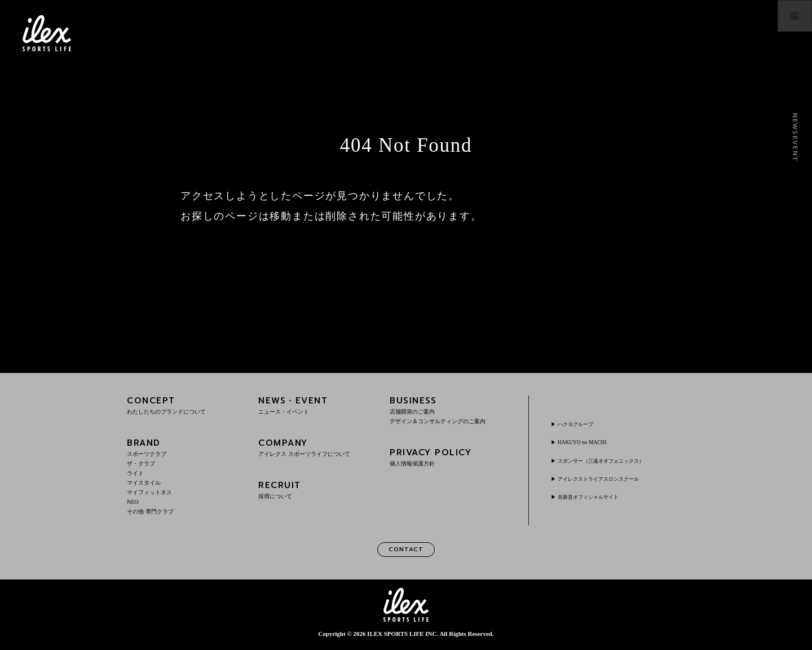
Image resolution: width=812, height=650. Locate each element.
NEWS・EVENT (316, 405)
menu (776, 33)
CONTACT (406, 551)
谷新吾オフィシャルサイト (600, 497)
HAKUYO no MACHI (590, 442)
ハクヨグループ (583, 424)
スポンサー (617, 460)
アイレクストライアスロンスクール (614, 478)
